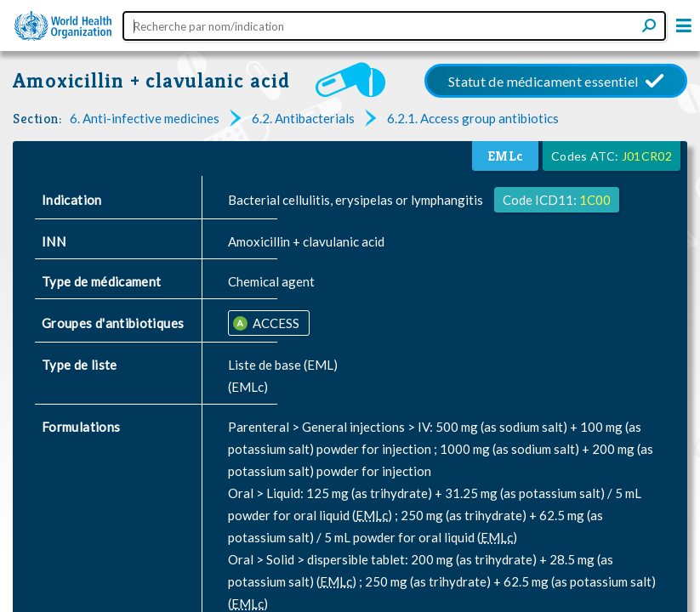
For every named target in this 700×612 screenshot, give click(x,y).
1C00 (595, 200)
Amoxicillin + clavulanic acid (151, 80)
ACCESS (275, 323)
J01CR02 (647, 156)
